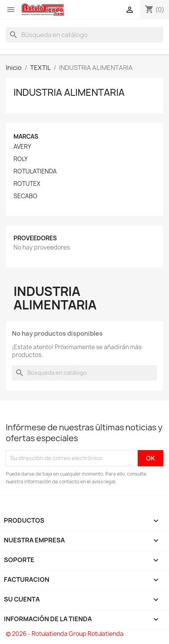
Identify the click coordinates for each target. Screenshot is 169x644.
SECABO (25, 196)
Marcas (26, 137)
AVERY (22, 147)
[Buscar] (84, 35)
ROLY (21, 159)
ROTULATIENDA (35, 172)
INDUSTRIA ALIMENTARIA (69, 92)
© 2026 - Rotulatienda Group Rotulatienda (65, 634)
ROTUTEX (27, 184)
